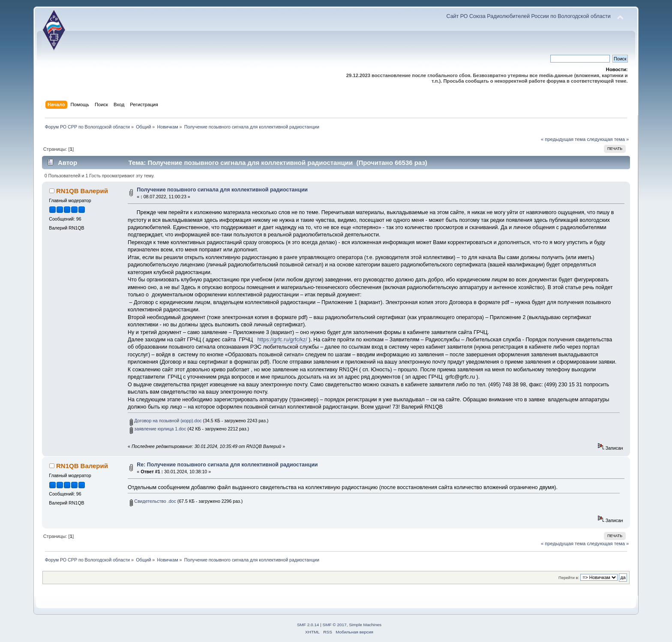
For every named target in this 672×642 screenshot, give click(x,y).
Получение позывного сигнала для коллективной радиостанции (222, 190)
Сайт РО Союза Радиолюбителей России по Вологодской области (529, 16)
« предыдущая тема (563, 139)
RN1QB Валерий (82, 191)
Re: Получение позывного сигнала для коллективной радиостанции (227, 465)
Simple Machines (365, 625)
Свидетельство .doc (153, 501)
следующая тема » (608, 139)
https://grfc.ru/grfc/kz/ (282, 340)
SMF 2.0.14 (308, 625)
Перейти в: (569, 578)
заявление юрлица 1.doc (158, 429)
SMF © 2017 (335, 625)
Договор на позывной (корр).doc (166, 421)
